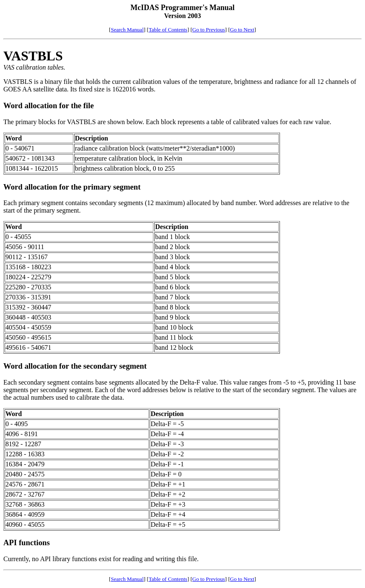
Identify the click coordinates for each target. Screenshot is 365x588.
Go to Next (242, 30)
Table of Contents (168, 30)
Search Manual (127, 30)
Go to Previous (209, 30)
